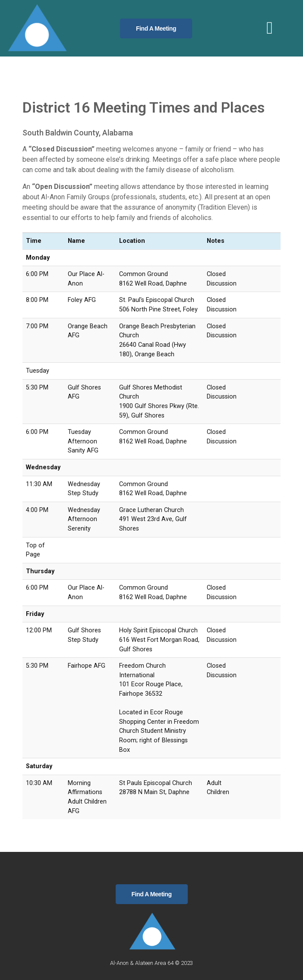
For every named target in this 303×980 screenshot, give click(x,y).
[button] (270, 28)
